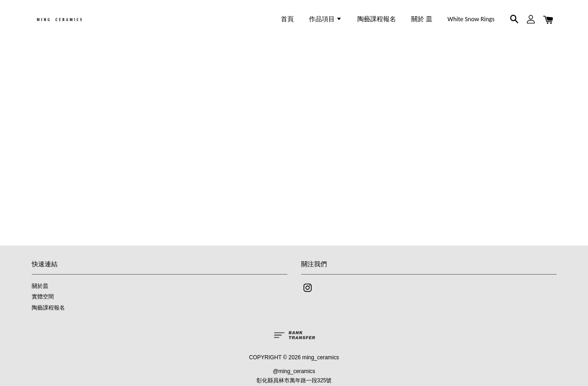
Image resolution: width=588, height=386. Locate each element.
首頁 (287, 19)
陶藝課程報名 (377, 19)
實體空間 (43, 297)
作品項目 (326, 19)
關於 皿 (422, 19)
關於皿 (40, 286)
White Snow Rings (471, 19)
